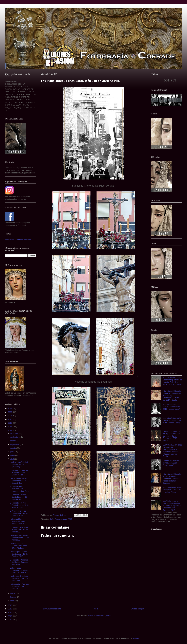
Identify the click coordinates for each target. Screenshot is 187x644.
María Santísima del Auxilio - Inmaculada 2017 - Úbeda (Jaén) (171, 407)
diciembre (15, 433)
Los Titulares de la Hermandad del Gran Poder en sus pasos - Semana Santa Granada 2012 (172, 505)
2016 (10, 605)
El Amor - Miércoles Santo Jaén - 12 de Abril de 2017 (19, 513)
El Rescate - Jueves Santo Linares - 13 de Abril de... (18, 497)
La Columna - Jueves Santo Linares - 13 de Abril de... (18, 481)
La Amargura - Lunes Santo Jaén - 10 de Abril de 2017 (19, 554)
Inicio (96, 609)
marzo (13, 593)
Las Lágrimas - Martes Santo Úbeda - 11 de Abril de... (19, 538)
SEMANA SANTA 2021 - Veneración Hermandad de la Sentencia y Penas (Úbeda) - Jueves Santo (172, 450)
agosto (13, 448)
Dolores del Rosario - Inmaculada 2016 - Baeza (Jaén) (172, 463)
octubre (14, 441)
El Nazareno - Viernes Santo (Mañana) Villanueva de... (19, 473)
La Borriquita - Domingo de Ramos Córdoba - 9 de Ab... (19, 586)
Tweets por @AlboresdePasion (18, 239)
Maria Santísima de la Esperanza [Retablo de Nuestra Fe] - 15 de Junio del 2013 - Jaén (172, 381)
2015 (10, 609)
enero (13, 601)
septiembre (15, 444)
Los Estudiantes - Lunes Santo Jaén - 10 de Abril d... (19, 546)
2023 (10, 408)
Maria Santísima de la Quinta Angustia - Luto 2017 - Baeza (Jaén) (172, 420)
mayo (13, 455)
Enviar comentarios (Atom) (99, 615)
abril (12, 459)
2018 (10, 427)
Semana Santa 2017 (64, 519)
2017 (10, 430)
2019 (10, 423)
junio (12, 452)
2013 (10, 616)
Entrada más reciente (52, 609)
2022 (10, 412)
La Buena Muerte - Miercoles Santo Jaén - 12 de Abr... (18, 521)
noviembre (15, 437)
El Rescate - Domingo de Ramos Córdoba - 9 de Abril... (19, 562)
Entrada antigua (137, 609)
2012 (10, 620)
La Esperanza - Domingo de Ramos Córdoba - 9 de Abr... (19, 570)
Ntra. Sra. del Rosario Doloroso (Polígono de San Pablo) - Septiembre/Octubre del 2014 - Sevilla (172, 395)
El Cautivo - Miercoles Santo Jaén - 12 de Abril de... (19, 530)
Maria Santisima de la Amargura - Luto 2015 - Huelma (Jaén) (172, 490)
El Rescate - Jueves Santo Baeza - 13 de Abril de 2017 (19, 505)
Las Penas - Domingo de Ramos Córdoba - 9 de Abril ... (19, 578)
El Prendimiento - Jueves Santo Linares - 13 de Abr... (19, 489)
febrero (13, 597)
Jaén (52, 519)
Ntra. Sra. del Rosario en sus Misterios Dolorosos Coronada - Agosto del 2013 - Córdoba (172, 479)
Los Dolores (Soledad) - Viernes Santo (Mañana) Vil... (19, 464)
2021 (10, 416)
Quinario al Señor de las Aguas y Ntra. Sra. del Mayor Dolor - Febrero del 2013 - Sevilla (172, 436)
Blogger (136, 638)
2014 (10, 612)
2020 (10, 419)
